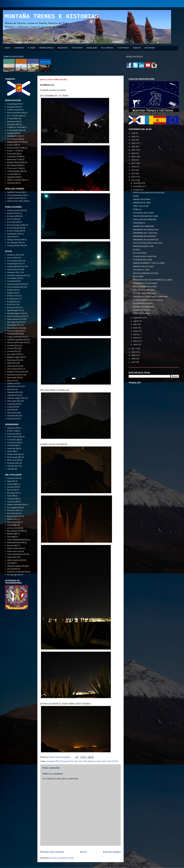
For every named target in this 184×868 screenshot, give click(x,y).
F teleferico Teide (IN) (16, 127)
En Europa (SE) (13, 434)
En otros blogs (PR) (15, 231)
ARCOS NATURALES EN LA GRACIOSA (148, 243)
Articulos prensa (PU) (16, 210)
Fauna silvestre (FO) (15, 319)
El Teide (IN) (12, 119)
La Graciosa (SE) (14, 443)
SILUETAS (137, 250)
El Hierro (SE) (12, 431)
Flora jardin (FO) (14, 325)
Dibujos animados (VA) (16, 504)
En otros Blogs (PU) (15, 228)
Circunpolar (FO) (14, 278)
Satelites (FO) (12, 383)
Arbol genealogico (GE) (17, 195)
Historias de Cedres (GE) (17, 201)
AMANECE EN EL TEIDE (142, 203)
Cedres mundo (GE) (15, 198)
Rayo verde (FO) (14, 378)
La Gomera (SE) (13, 440)
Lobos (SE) (11, 451)
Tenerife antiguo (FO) (16, 398)
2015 (134, 170)
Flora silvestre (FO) (15, 328)
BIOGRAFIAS (63, 48)
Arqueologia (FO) (14, 264)
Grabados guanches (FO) (17, 340)
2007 (134, 362)
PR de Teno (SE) (13, 460)
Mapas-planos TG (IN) (16, 142)
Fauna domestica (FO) (16, 316)
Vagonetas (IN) (13, 177)
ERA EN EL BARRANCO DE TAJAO (146, 273)
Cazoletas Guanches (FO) (17, 275)
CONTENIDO (19, 48)
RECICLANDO (138, 277)
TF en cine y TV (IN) (15, 168)
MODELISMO (92, 48)
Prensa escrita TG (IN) (16, 148)
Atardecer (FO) (13, 272)
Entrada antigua (112, 852)
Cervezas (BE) (13, 502)
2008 (134, 359)
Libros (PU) (12, 237)
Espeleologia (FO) (14, 310)
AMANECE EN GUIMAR (142, 199)
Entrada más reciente (52, 852)
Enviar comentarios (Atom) (63, 858)
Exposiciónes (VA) (14, 516)
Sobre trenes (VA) (14, 551)
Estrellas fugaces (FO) (16, 313)
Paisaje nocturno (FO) (97, 761)
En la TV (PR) (12, 219)
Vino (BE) (11, 563)
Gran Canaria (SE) (14, 437)
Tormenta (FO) (13, 404)
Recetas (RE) (12, 545)
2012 (134, 180)
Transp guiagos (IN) (15, 171)
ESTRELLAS (137, 209)
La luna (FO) (12, 348)
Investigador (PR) (14, 234)
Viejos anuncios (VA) (15, 560)
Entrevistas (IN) (13, 122)
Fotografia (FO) (53, 761)
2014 (134, 173)
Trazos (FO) (12, 407)
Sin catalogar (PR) (14, 243)
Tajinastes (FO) (13, 392)
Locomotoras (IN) (14, 139)
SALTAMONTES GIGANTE (143, 303)
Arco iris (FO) (12, 258)
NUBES (136, 196)
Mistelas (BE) (12, 534)
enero (136, 344)
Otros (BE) (11, 537)
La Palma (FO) (13, 345)
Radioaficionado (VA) (16, 542)
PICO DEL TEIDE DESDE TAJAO (145, 293)
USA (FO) (11, 410)
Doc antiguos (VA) (14, 507)
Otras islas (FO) (81, 761)
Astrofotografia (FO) (15, 266)
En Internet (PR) (13, 216)
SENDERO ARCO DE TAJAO (143, 266)
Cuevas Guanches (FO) (16, 284)
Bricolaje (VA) (13, 493)
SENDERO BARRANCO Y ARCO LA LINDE (149, 263)
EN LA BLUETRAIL (140, 253)
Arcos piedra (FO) (14, 261)
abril (135, 334)
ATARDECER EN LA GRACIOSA (145, 256)
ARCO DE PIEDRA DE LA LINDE (145, 287)
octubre (137, 190)
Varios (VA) (12, 557)
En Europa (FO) (13, 307)
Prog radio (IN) (13, 154)
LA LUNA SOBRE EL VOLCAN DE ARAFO (148, 300)
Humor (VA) (12, 519)
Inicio (84, 852)
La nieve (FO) (12, 351)
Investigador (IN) (14, 136)
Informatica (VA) (14, 522)
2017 (134, 163)
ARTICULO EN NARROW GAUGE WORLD (149, 193)
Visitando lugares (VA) (16, 566)
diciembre (138, 183)
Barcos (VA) (12, 490)
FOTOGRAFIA (77, 48)
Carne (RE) (11, 496)
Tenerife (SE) (12, 466)
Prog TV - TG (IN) (14, 151)
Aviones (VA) (12, 487)
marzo (136, 338)
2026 (134, 133)
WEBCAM (137, 48)
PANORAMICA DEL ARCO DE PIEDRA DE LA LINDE (152, 280)
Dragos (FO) (12, 290)
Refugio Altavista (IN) (16, 162)
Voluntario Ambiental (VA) (18, 572)
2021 (134, 150)
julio (135, 324)
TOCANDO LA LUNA (141, 270)
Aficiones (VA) (13, 478)
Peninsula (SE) (13, 463)
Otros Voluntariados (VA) (17, 540)
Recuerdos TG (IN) (15, 160)
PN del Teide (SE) (14, 454)
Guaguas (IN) (12, 133)
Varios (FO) (12, 413)
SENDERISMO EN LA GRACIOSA (145, 233)
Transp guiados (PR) (15, 245)
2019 (134, 157)
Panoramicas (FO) (14, 375)
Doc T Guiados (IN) (15, 116)
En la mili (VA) (13, 513)
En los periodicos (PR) (16, 225)
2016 (134, 167)
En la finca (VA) (13, 510)
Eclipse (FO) (12, 293)
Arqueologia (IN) (14, 104)
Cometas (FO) (13, 281)
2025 (134, 137)
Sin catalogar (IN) (14, 165)
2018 (134, 160)
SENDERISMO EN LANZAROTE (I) (146, 240)
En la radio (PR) (13, 222)
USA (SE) (10, 469)
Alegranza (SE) (13, 428)
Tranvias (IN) (12, 174)
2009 (134, 355)
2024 (134, 140)
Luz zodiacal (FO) (14, 354)
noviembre (138, 186)
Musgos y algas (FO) (15, 357)
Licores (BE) (12, 525)
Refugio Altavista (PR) (16, 240)
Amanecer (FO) (13, 255)
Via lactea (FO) (13, 416)
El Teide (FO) (12, 299)
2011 (134, 349)
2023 (134, 143)
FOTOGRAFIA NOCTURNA (143, 213)
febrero (137, 341)
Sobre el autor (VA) (15, 548)
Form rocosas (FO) (15, 331)
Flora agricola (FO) (15, 322)
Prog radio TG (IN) (15, 156)
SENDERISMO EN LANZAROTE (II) (146, 230)
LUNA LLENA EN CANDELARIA (145, 219)
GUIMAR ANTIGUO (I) (141, 310)
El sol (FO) (11, 304)
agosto (136, 321)
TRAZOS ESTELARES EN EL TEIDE (145, 216)
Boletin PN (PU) (13, 213)
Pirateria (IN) (12, 145)
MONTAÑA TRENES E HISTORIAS (51, 17)
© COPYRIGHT (123, 48)
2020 (134, 153)
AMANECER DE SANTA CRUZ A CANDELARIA (150, 297)
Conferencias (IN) (14, 110)
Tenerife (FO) (112, 761)
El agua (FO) (12, 302)
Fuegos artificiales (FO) (16, 337)
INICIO (7, 48)
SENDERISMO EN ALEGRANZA (145, 236)
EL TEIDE (32, 48)
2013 (134, 177)
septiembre (138, 318)
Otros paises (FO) (14, 369)
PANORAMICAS (139, 223)
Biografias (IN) (13, 107)
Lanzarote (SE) (13, 448)
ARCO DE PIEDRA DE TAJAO (144, 290)
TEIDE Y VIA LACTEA (141, 206)
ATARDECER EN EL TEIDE (143, 260)
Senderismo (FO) (14, 386)
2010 (134, 352)
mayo (136, 331)
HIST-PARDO (150, 48)
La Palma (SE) (12, 445)
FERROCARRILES (46, 48)
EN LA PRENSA (107, 48)
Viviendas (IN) (13, 183)
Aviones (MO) (13, 484)
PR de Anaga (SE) (14, 457)
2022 (134, 147)
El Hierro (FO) (13, 296)
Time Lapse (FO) (14, 401)
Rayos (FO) (11, 381)
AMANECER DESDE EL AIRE (143, 246)
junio (136, 328)
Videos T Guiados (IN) (16, 180)
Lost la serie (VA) (14, 528)
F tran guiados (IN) (15, 130)
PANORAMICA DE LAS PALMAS (145, 283)
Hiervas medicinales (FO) (17, 342)
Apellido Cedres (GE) (16, 192)
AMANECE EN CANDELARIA (144, 226)
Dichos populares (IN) (16, 113)
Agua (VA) (11, 481)
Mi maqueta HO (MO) (16, 531)
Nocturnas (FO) (67, 761)
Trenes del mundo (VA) (16, 554)
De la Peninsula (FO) (15, 287)
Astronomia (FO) (14, 269)
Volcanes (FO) (13, 419)
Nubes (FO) (12, 363)
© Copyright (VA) (14, 575)
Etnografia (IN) (13, 124)
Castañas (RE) (13, 499)
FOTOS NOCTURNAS (141, 313)
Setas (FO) (11, 389)
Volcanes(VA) (12, 569)
